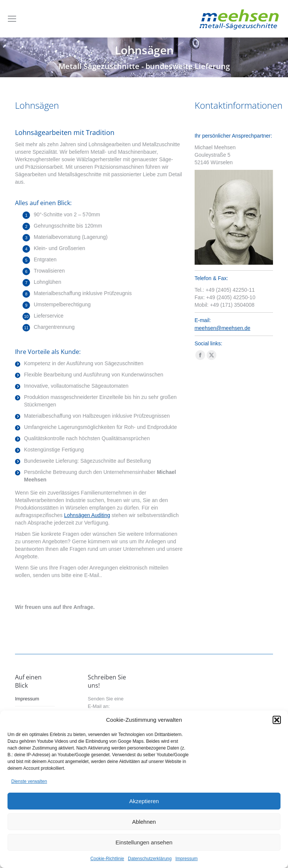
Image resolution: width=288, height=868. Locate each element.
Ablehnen (144, 822)
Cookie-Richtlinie (107, 859)
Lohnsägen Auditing (87, 515)
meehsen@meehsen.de (223, 328)
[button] (277, 720)
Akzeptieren (144, 801)
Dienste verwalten (29, 781)
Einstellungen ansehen (144, 842)
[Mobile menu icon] (12, 19)
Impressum (187, 859)
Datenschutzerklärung (150, 859)
